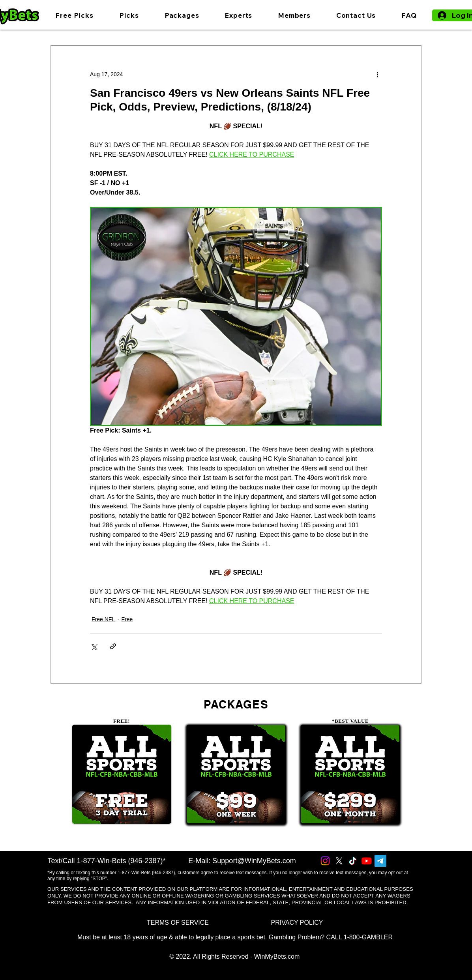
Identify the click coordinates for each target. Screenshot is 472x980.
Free (127, 619)
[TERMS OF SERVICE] (178, 923)
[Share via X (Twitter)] (94, 646)
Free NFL (103, 619)
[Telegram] (380, 861)
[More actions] (377, 74)
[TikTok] (353, 861)
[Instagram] (325, 861)
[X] (339, 861)
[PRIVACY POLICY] (297, 923)
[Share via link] (113, 646)
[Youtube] (367, 861)
